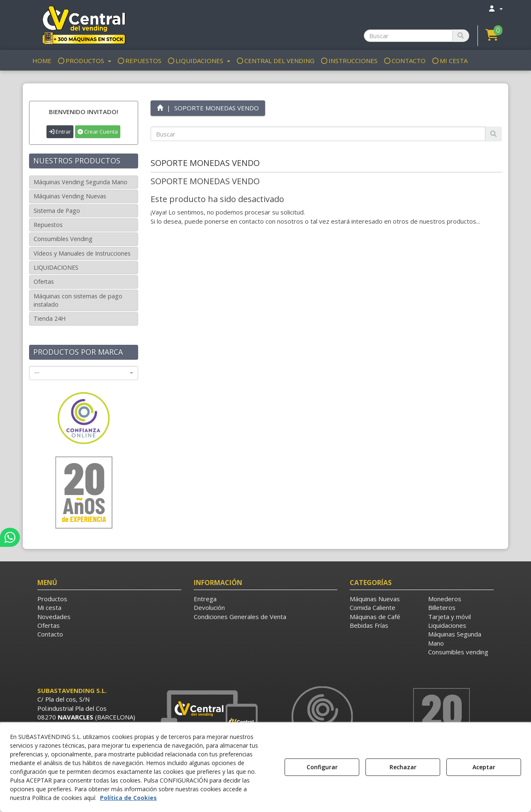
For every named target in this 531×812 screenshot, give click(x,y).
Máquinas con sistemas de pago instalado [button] (78, 300)
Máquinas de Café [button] (375, 617)
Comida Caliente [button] (373, 607)
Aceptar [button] (484, 767)
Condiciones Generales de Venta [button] (240, 617)
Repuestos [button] (48, 225)
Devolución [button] (209, 607)
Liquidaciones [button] (447, 625)
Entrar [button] (60, 132)
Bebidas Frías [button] (369, 625)
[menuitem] (495, 9)
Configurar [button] (322, 767)
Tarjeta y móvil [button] (449, 617)
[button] (84, 25)
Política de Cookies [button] (128, 798)
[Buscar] (461, 36)
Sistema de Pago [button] (57, 211)
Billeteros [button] (442, 607)
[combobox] (84, 373)
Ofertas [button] (44, 282)
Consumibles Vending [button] (63, 239)
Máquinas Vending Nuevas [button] (70, 196)
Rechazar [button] (403, 767)
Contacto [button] (50, 634)
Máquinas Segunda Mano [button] (455, 638)
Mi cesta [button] (49, 607)
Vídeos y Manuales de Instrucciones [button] (82, 253)
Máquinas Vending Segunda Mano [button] (80, 182)
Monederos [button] (445, 599)
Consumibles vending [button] (458, 652)
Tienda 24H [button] (50, 318)
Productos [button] (52, 599)
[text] (318, 134)
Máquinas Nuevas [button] (375, 599)
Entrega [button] (205, 599)
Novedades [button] (54, 617)
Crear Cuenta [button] (98, 132)
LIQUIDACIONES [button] (56, 267)
